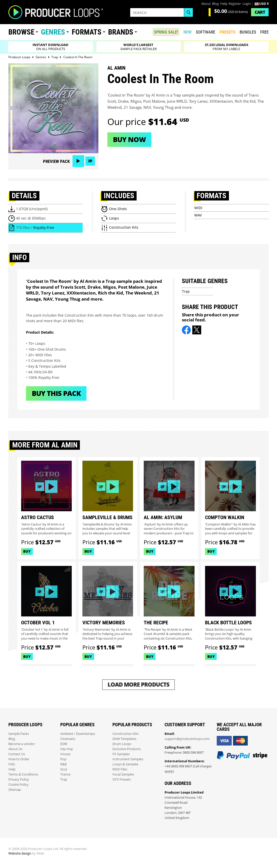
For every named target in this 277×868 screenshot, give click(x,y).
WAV (198, 215)
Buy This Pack (56, 393)
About (206, 4)
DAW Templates (124, 739)
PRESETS (227, 32)
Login (247, 4)
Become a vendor (22, 744)
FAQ (12, 764)
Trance (65, 774)
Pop (63, 759)
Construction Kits (126, 734)
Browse (21, 32)
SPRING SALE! (166, 32)
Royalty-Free (44, 228)
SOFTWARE (206, 32)
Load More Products (138, 684)
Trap (186, 291)
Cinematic (68, 739)
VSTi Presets (122, 779)
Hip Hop (67, 749)
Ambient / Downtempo (78, 734)
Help (224, 4)
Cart (260, 12)
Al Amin (116, 68)
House (65, 754)
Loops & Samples (125, 764)
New (187, 32)
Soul (64, 769)
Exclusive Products (127, 749)
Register (235, 4)
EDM (64, 744)
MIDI (198, 208)
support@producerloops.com (187, 739)
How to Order (19, 759)
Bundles (248, 32)
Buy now (129, 139)
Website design (20, 853)
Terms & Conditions (23, 774)
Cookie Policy (18, 785)
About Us (15, 749)
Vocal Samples (123, 774)
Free (264, 32)
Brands (121, 32)
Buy (27, 551)
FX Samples (121, 754)
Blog (215, 4)
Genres (53, 32)
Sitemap (15, 790)
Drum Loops (122, 744)
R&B (63, 764)
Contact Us (17, 754)
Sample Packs (19, 734)
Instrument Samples (128, 759)
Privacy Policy (19, 779)
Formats (87, 32)
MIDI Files (120, 769)
